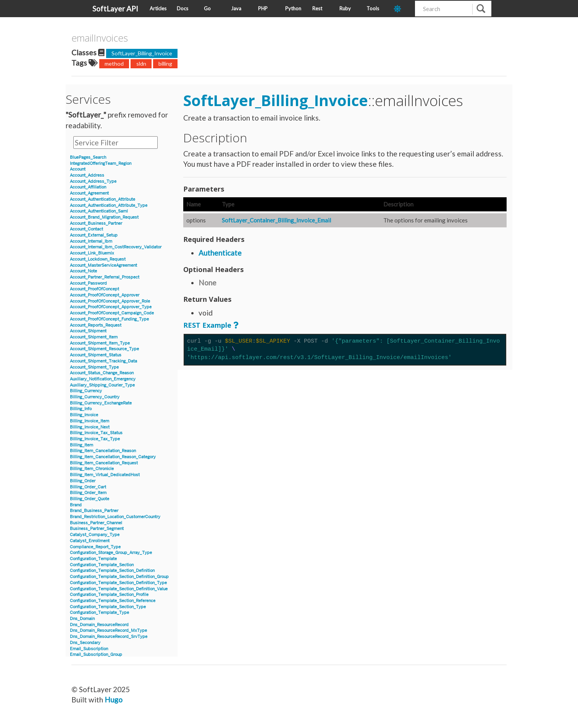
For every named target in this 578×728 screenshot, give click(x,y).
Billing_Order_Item (88, 493)
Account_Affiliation (88, 187)
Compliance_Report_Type (95, 547)
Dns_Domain (82, 619)
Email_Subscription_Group (96, 655)
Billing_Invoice (84, 415)
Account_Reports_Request (96, 325)
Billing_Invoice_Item (90, 421)
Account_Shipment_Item (94, 337)
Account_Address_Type (93, 181)
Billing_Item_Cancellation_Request (104, 463)
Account (78, 169)
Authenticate (220, 253)
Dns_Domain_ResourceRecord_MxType (108, 631)
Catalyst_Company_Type (95, 535)
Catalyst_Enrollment (90, 541)
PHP (263, 8)
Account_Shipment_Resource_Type (104, 349)
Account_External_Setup (94, 235)
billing (165, 64)
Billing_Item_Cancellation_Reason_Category (113, 457)
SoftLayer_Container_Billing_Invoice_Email (276, 220)
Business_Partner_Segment (97, 529)
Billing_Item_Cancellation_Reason (103, 451)
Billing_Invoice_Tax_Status (96, 433)
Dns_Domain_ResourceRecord (99, 625)
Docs (182, 8)
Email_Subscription (89, 649)
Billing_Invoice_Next (90, 427)
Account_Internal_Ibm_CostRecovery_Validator (116, 247)
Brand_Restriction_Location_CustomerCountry (115, 517)
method (114, 64)
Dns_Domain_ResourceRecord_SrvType (109, 637)
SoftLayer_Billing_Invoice (142, 53)
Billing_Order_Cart (88, 487)
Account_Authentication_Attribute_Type (109, 205)
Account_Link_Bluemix (92, 253)
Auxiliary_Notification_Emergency (103, 379)
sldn (141, 64)
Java (236, 8)
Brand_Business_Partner (94, 511)
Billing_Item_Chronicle (92, 469)
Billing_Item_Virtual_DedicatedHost (105, 475)
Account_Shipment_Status (96, 355)
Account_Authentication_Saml (99, 211)
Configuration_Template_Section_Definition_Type (118, 583)
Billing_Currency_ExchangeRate (101, 403)
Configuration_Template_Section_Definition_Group (119, 577)
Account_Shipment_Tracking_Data (103, 361)
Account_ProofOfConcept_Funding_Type (109, 319)
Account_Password (88, 283)
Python (293, 8)
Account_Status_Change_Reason (102, 373)
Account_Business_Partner (96, 223)
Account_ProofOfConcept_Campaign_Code (112, 313)
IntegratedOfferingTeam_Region (101, 163)
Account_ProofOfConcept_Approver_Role (110, 301)
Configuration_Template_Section (102, 565)
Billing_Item (82, 445)
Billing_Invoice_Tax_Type (95, 439)
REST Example (207, 325)
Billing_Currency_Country (95, 397)
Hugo (114, 700)
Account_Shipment (88, 331)
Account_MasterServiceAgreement (103, 265)
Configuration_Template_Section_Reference (113, 601)
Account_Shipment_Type (94, 367)
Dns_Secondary (85, 643)
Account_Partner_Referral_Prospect (105, 277)
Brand (76, 505)
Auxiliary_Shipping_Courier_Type (102, 385)
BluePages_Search (88, 157)
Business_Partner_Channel (96, 523)
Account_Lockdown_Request (98, 259)
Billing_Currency (86, 391)
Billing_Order (83, 481)
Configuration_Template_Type (99, 613)
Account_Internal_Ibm (91, 241)
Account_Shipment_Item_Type (100, 343)
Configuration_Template (93, 559)
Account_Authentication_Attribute (103, 199)
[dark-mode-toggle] (401, 9)
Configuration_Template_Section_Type (108, 607)
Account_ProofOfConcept (94, 289)
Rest (317, 8)
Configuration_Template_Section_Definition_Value (119, 589)
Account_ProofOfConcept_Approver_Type (111, 307)
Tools (373, 8)
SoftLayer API (115, 9)
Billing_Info (81, 409)
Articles (158, 8)
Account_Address (87, 175)
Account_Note (83, 271)
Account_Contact (86, 229)
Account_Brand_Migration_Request (104, 217)
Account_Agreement (89, 193)
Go (207, 8)
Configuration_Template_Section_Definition (112, 571)
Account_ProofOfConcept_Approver (105, 295)
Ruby (345, 8)
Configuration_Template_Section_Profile (109, 595)
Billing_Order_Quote (90, 499)
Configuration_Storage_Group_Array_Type (111, 553)
